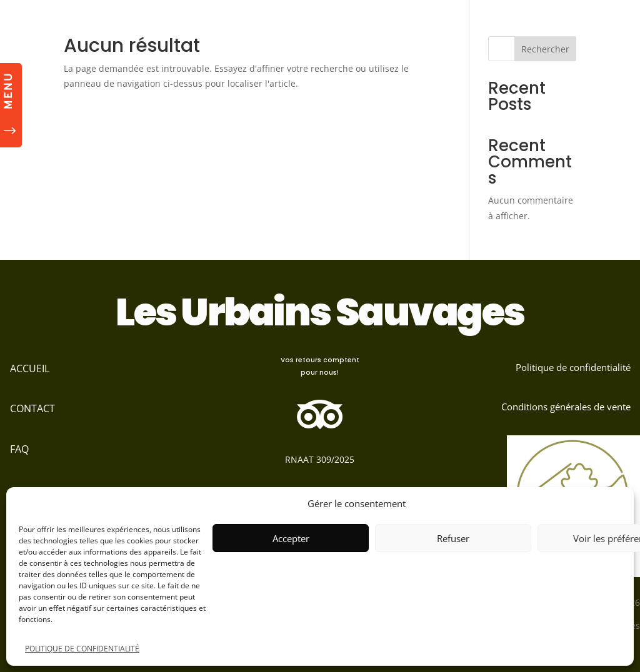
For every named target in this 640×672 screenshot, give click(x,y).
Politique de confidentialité (573, 367)
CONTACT (32, 408)
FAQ (19, 449)
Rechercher (545, 49)
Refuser (453, 538)
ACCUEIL (30, 368)
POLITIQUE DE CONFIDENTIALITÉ (82, 649)
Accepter (291, 538)
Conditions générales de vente (566, 407)
